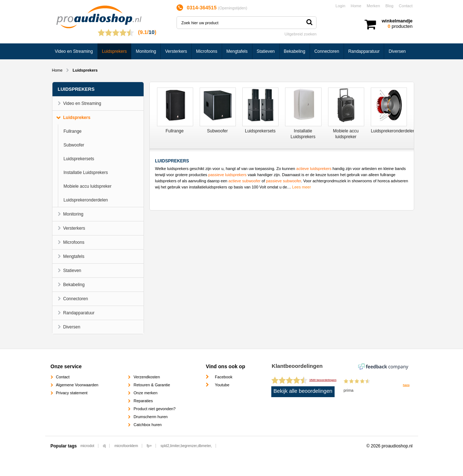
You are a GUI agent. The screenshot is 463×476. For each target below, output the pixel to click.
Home (356, 6)
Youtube (222, 385)
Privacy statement (72, 393)
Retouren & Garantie (152, 385)
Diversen (397, 51)
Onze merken (145, 393)
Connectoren (327, 51)
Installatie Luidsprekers (86, 173)
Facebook (224, 377)
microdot (87, 446)
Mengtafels (237, 51)
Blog (390, 6)
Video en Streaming (74, 51)
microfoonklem (126, 446)
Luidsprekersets (79, 159)
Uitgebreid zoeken (301, 34)
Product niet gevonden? (154, 409)
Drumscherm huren (150, 417)
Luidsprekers (114, 51)
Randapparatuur (364, 51)
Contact (406, 6)
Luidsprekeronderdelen (86, 200)
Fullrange (73, 131)
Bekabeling (295, 51)
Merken (373, 6)
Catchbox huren (148, 425)
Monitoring (146, 51)
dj (105, 446)
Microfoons (207, 51)
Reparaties (143, 401)
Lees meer (302, 187)
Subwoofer (74, 145)
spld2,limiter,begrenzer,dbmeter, (186, 446)
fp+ (149, 446)
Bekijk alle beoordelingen (303, 391)
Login (341, 6)
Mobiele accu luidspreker (88, 186)
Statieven (266, 51)
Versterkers (176, 51)
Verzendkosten (147, 377)
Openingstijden (232, 8)
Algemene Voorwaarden (77, 385)
